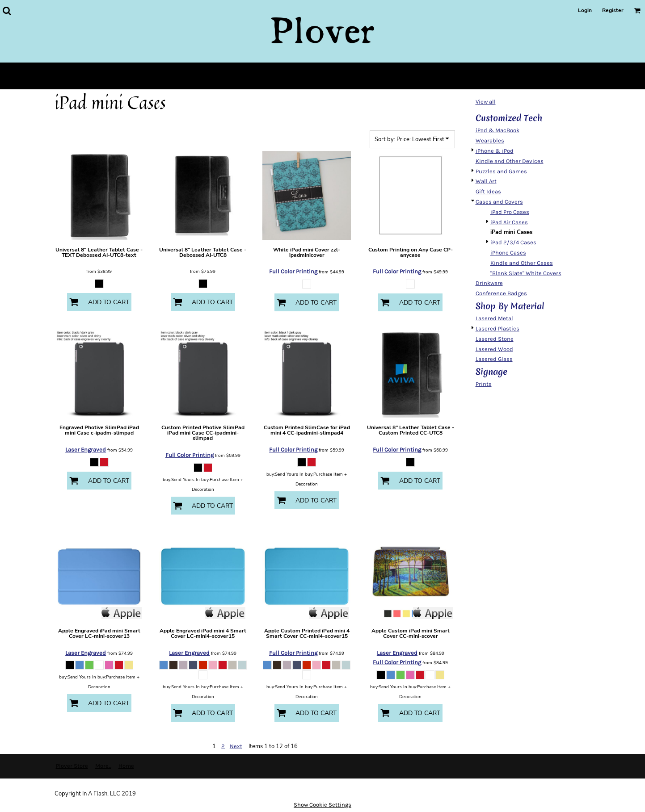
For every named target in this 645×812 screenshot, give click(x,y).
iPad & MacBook (497, 130)
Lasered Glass (494, 359)
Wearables (490, 140)
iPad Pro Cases (510, 212)
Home (126, 766)
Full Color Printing (293, 271)
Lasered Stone (495, 339)
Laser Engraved (86, 450)
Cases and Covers (499, 202)
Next (236, 746)
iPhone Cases (508, 253)
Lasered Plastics (497, 329)
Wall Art (486, 181)
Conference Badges (501, 293)
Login (585, 10)
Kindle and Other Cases (522, 263)
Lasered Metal (494, 318)
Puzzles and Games (501, 171)
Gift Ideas (488, 191)
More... (103, 766)
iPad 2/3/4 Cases (513, 242)
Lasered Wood (494, 349)
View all (486, 102)
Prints (484, 384)
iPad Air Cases (509, 222)
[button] (7, 11)
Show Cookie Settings (322, 805)
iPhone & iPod (495, 151)
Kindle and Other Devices (510, 161)
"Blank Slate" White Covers (526, 273)
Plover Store (72, 766)
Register (613, 10)
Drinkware (489, 283)
